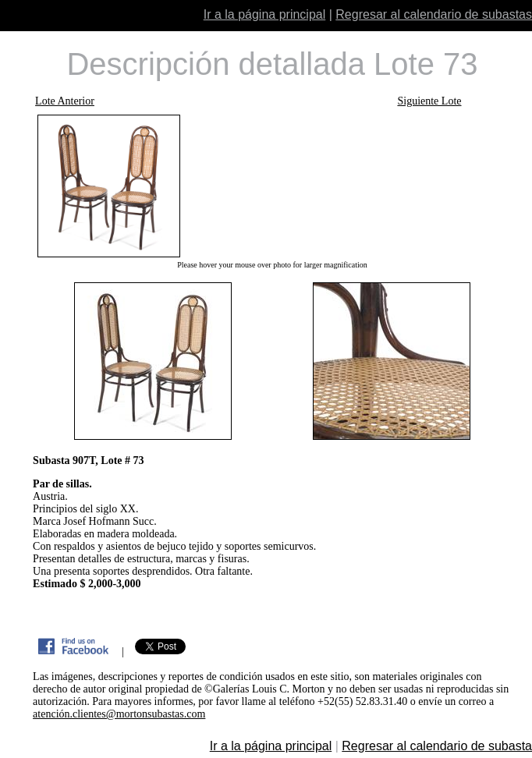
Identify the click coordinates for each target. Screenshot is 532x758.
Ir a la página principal (265, 14)
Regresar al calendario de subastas (434, 14)
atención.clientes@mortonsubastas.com (119, 714)
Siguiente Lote (429, 101)
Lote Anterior (65, 101)
